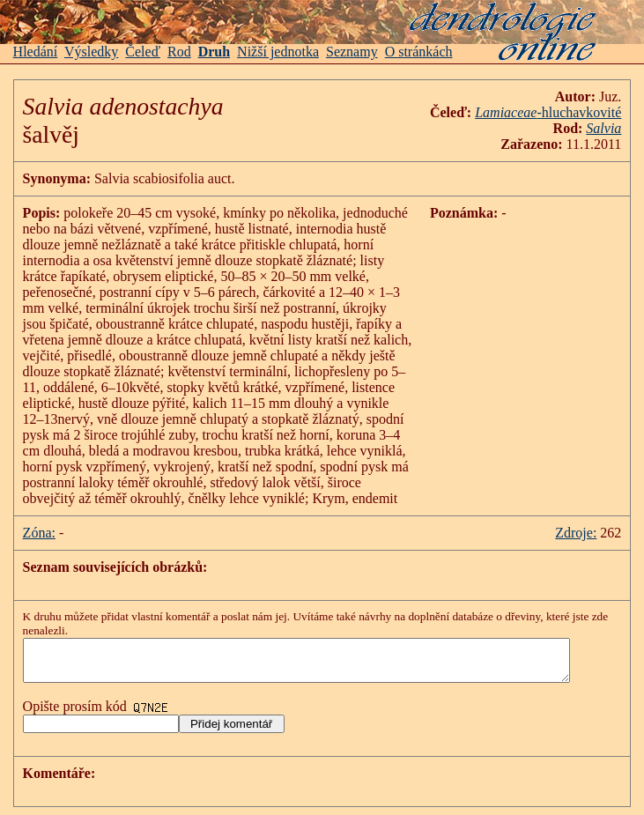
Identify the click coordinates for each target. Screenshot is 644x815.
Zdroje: (591, 533)
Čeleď (143, 52)
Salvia (618, 128)
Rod (179, 52)
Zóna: (39, 533)
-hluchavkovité (562, 112)
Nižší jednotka (278, 52)
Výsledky (91, 52)
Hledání (36, 52)
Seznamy (352, 52)
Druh (214, 52)
